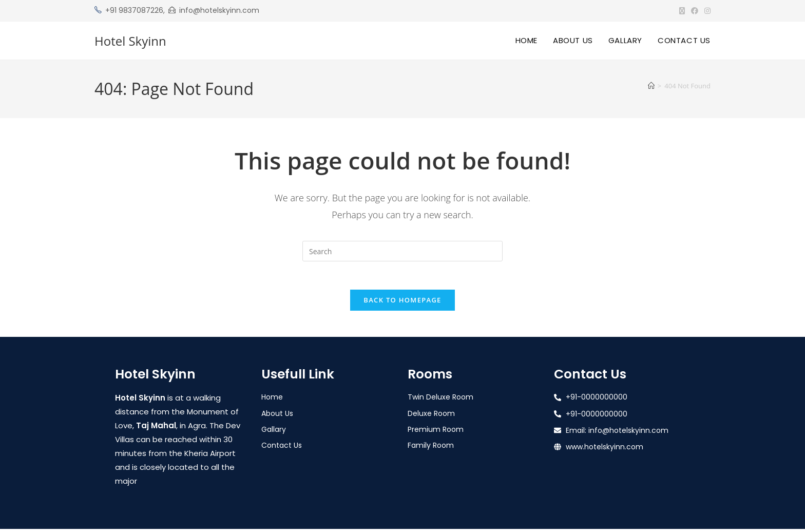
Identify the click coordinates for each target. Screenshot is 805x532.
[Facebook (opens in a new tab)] (695, 11)
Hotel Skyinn (130, 41)
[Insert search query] (402, 251)
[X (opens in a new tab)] (682, 11)
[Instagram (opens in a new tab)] (706, 11)
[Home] (651, 86)
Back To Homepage (402, 303)
